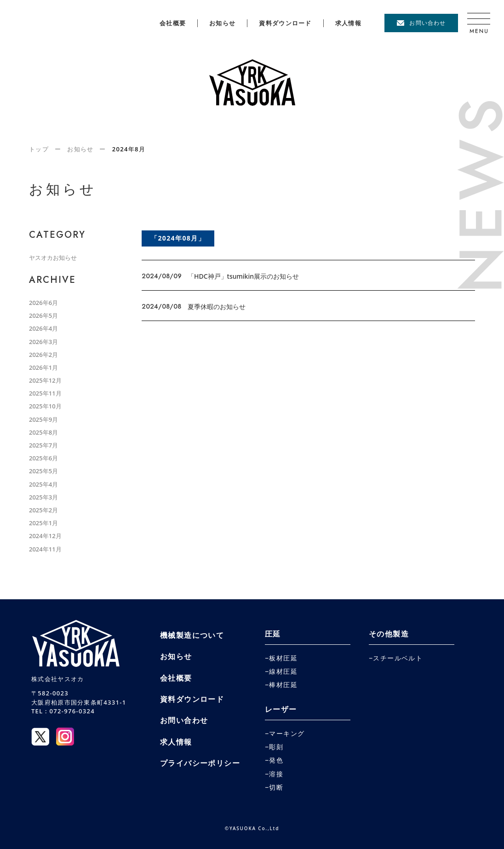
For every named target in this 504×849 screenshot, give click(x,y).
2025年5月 (43, 471)
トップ (39, 149)
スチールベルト (398, 658)
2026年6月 (43, 303)
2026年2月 (43, 355)
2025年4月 (43, 484)
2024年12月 (45, 536)
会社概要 (173, 23)
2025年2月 (43, 510)
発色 (276, 760)
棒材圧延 (283, 685)
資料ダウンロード (285, 23)
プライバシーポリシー (200, 763)
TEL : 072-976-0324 (63, 711)
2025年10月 (45, 406)
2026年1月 (43, 367)
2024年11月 (45, 549)
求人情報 (348, 23)
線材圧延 (283, 671)
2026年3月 (43, 342)
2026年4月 (43, 328)
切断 (276, 787)
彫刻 (276, 747)
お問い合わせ (427, 23)
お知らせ (222, 23)
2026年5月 (43, 316)
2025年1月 (43, 523)
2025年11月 (45, 393)
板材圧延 (283, 658)
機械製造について (192, 635)
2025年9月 (43, 419)
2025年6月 (43, 458)
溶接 (276, 774)
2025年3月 (43, 497)
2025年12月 (45, 380)
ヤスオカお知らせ (53, 258)
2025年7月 (43, 445)
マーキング (287, 734)
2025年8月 (43, 432)
